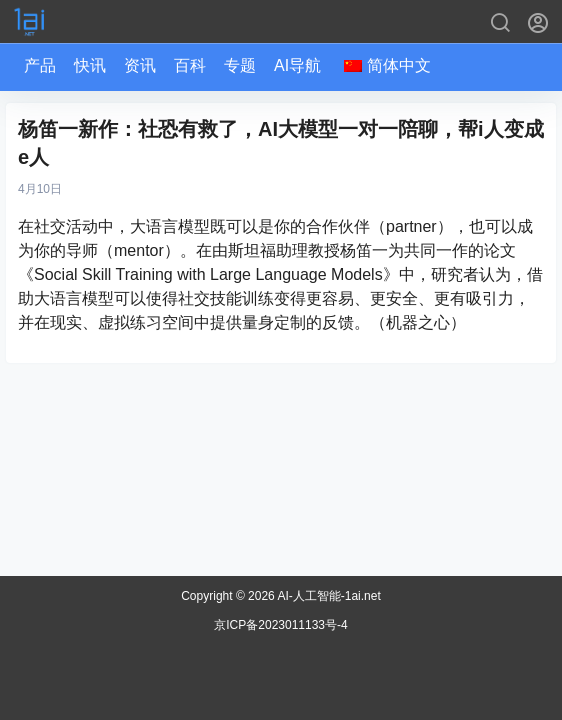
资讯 (140, 65)
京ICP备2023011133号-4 (280, 625)
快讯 (90, 65)
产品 (40, 65)
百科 (190, 65)
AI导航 (297, 65)
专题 (240, 65)
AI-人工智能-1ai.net (328, 596)
